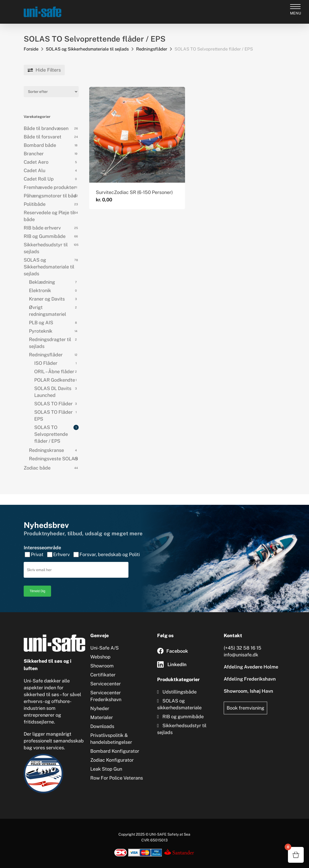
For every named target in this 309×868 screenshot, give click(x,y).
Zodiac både (37, 468)
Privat (37, 548)
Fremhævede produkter (50, 187)
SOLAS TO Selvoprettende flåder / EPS (51, 434)
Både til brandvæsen (46, 128)
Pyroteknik (41, 331)
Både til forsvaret (43, 137)
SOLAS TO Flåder (53, 404)
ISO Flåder (46, 363)
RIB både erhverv (42, 228)
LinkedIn (177, 658)
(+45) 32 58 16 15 (243, 642)
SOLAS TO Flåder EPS (53, 415)
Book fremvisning (245, 702)
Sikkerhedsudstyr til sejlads (46, 248)
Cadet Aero (36, 162)
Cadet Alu (34, 170)
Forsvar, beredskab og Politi (110, 548)
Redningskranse (46, 450)
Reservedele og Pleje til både (49, 216)
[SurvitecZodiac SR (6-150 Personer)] (137, 135)
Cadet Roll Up (39, 179)
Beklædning (42, 282)
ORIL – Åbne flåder (54, 371)
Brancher (34, 154)
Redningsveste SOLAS (53, 459)
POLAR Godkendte (55, 380)
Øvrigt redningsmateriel (48, 311)
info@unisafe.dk (241, 649)
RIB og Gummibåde (45, 236)
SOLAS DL (53, 392)
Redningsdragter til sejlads (50, 343)
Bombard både (40, 145)
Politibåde (35, 204)
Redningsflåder (152, 49)
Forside (31, 49)
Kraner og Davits (47, 299)
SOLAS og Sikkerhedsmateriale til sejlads (87, 49)
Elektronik (40, 290)
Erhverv (61, 548)
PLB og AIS (41, 323)
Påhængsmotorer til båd (50, 196)
